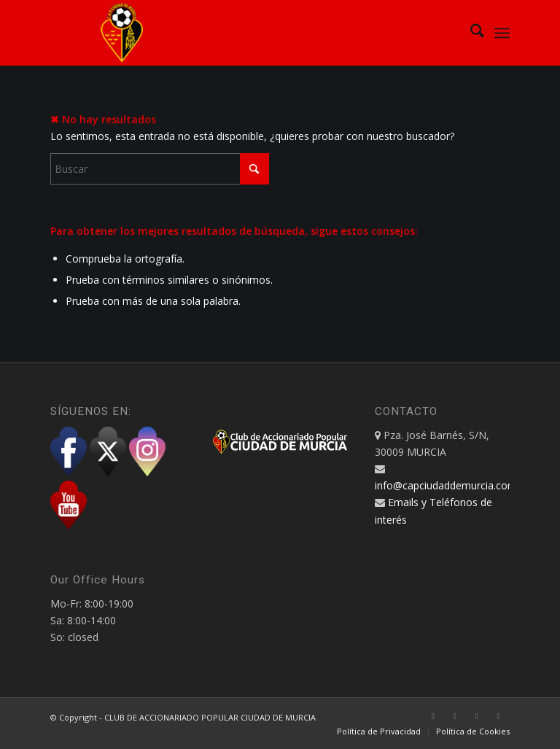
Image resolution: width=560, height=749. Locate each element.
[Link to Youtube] (499, 716)
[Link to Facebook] (433, 716)
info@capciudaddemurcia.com (446, 485)
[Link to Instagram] (477, 716)
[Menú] (502, 33)
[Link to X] (455, 716)
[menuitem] (470, 33)
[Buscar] (470, 33)
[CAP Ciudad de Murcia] (122, 33)
